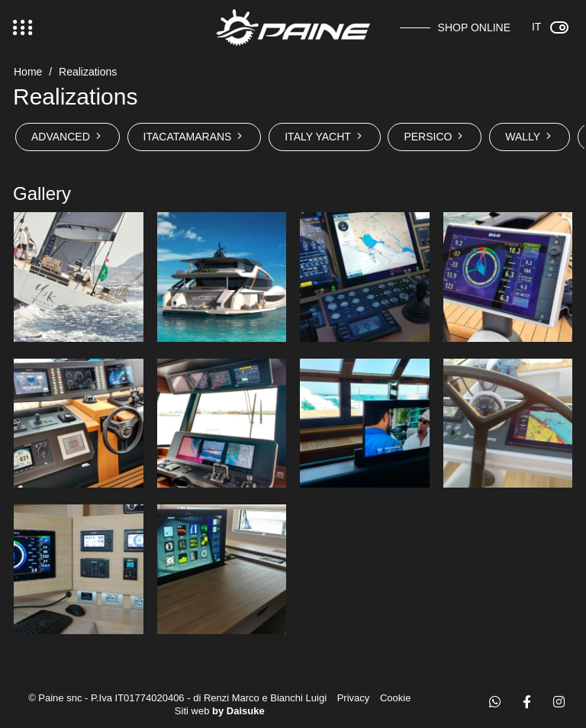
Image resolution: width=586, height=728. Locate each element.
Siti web (220, 711)
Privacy (354, 698)
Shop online (474, 27)
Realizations (88, 72)
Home (28, 72)
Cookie (395, 698)
